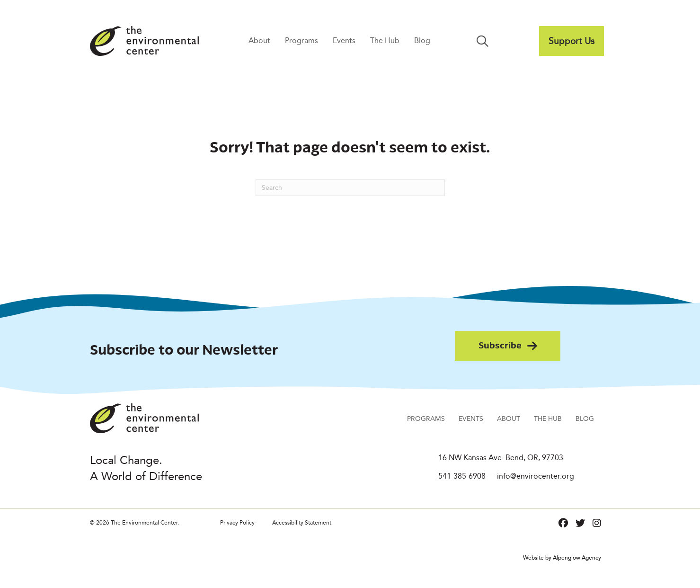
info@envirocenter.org (536, 476)
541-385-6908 (462, 476)
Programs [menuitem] (301, 40)
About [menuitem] (259, 40)
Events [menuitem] (344, 40)
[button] (484, 41)
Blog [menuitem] (422, 40)
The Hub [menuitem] (385, 40)
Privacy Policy (237, 522)
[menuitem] (572, 41)
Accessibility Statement (302, 522)
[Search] (350, 188)
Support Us (572, 41)
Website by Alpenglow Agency (562, 557)
